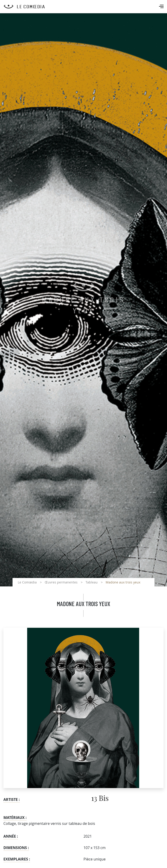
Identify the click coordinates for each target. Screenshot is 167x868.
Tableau (92, 582)
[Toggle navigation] (162, 7)
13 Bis (100, 799)
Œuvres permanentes (61, 582)
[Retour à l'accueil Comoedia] (85, 7)
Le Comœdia (27, 582)
